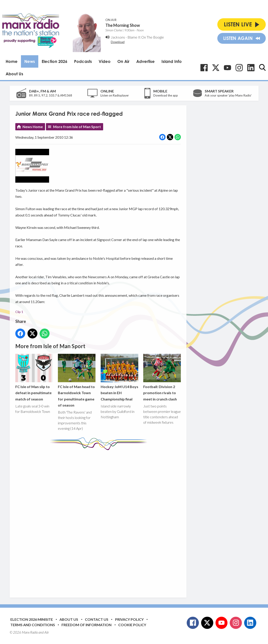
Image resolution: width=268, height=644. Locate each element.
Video (105, 61)
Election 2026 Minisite (32, 619)
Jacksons (118, 37)
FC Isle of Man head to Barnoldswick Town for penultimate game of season (77, 381)
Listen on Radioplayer (115, 95)
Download (118, 42)
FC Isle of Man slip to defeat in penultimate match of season (34, 377)
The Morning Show (123, 25)
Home (12, 61)
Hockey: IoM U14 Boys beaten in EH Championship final (119, 377)
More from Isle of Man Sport (77, 127)
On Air (123, 61)
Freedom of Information (86, 625)
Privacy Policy (129, 619)
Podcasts (83, 61)
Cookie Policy (132, 625)
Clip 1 (19, 312)
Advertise (145, 61)
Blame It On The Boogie (146, 37)
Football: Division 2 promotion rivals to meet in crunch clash (162, 377)
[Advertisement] (100, 520)
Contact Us (97, 619)
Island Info (172, 61)
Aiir (47, 632)
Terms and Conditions (33, 625)
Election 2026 (55, 61)
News (30, 61)
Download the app (166, 95)
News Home (33, 127)
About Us (14, 74)
